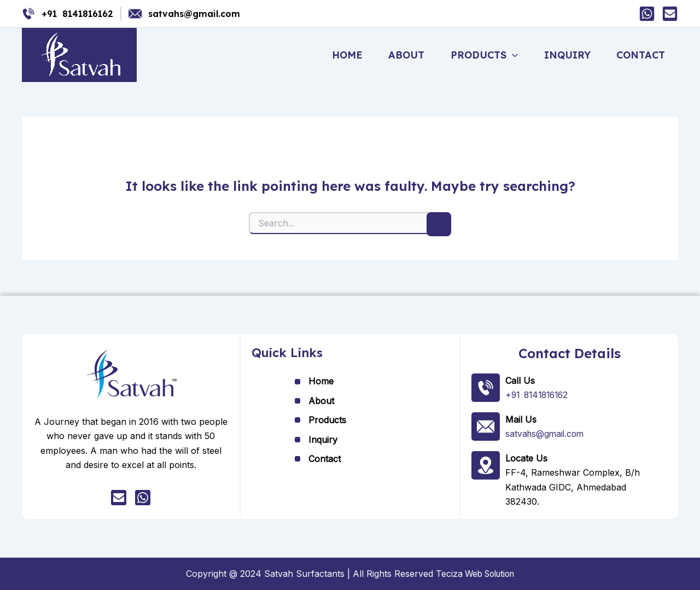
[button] (517, 55)
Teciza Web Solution (475, 574)
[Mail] (670, 14)
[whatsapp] (143, 498)
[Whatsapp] (647, 14)
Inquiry (570, 55)
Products (489, 55)
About (413, 55)
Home (356, 55)
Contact (642, 55)
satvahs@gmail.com (194, 14)
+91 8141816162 (77, 14)
